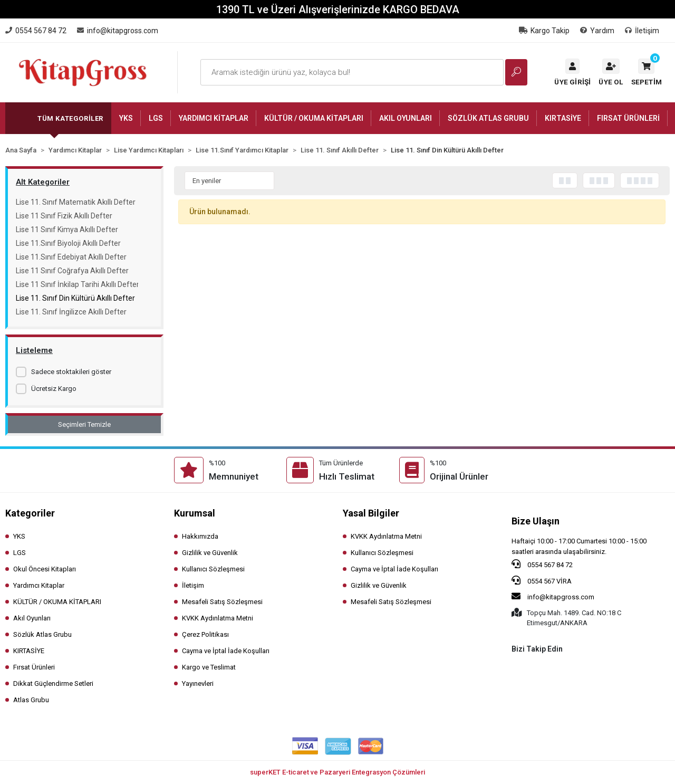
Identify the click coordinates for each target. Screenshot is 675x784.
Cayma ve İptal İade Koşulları (226, 651)
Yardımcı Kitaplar (39, 585)
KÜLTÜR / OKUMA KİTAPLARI (57, 602)
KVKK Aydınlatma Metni (218, 618)
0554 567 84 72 (542, 564)
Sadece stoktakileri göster (71, 372)
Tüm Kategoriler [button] (70, 118)
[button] (647, 72)
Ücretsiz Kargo (54, 389)
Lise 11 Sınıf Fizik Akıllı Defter (64, 216)
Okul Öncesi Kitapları (45, 569)
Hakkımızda (200, 536)
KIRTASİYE (29, 651)
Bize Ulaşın (536, 521)
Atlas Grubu (31, 700)
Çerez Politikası (205, 634)
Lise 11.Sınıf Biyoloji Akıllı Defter (68, 243)
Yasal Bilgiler (371, 513)
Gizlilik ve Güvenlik (210, 553)
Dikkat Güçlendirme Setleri (53, 683)
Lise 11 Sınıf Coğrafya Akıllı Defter (72, 271)
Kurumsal (195, 513)
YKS (19, 536)
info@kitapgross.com (553, 596)
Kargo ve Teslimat (209, 667)
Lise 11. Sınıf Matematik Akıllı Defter (76, 202)
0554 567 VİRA (542, 580)
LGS (20, 553)
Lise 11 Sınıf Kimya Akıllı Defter (67, 230)
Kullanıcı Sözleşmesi (213, 569)
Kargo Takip (544, 31)
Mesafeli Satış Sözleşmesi (222, 602)
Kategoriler (30, 513)
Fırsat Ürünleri (34, 667)
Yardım (597, 31)
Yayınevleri (198, 683)
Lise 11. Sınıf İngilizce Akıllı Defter (71, 312)
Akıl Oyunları (32, 618)
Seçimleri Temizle (84, 424)
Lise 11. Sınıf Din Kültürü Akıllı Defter (75, 298)
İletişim (642, 31)
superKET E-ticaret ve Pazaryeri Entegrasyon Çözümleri (337, 772)
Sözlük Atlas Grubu (42, 634)
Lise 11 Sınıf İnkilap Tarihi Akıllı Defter (77, 284)
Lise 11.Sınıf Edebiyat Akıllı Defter (71, 257)
